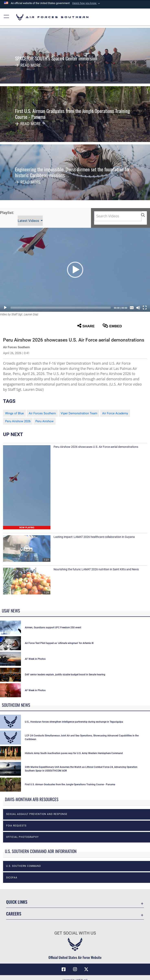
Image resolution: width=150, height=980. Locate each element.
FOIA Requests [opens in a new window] (16, 826)
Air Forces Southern (42, 413)
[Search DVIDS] (118, 216)
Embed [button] (112, 326)
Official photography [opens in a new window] (22, 837)
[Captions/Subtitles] (132, 308)
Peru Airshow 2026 (18, 421)
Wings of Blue (14, 413)
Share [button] (86, 326)
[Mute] (138, 308)
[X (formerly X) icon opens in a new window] (86, 969)
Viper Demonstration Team (79, 413)
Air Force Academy (115, 413)
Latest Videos (29, 221)
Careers (14, 914)
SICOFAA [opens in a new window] (12, 878)
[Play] (5, 308)
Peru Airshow (44, 421)
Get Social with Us (75, 933)
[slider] (61, 308)
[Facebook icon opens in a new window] (64, 969)
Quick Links (17, 902)
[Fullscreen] (145, 308)
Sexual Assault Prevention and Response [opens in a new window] (37, 814)
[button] (86, 3)
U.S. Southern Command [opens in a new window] (24, 866)
